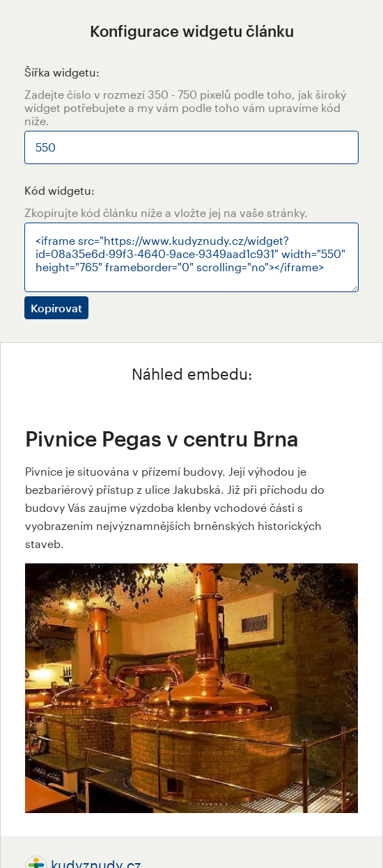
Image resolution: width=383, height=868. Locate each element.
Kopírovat (56, 308)
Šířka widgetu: (62, 72)
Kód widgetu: (60, 190)
